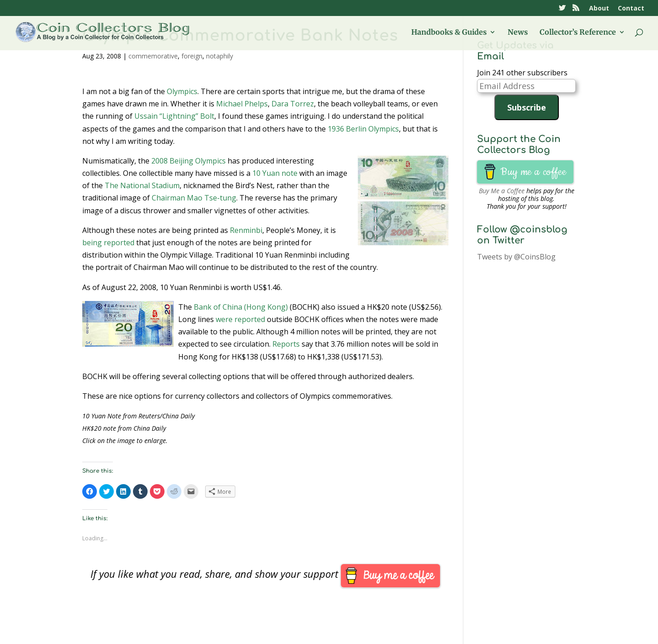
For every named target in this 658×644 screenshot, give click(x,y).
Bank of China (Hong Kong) (241, 307)
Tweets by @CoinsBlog (516, 257)
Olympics (182, 91)
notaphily (220, 56)
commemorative (153, 56)
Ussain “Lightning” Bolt (174, 116)
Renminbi (246, 230)
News (518, 33)
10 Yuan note (275, 173)
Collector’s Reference (578, 33)
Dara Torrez (293, 104)
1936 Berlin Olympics (363, 129)
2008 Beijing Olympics (188, 161)
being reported (108, 243)
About (599, 9)
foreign (192, 56)
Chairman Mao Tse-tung (194, 198)
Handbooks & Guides (449, 33)
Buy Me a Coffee (502, 191)
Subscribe (527, 107)
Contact (631, 9)
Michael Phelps (242, 104)
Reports (286, 344)
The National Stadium (142, 185)
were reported (240, 319)
